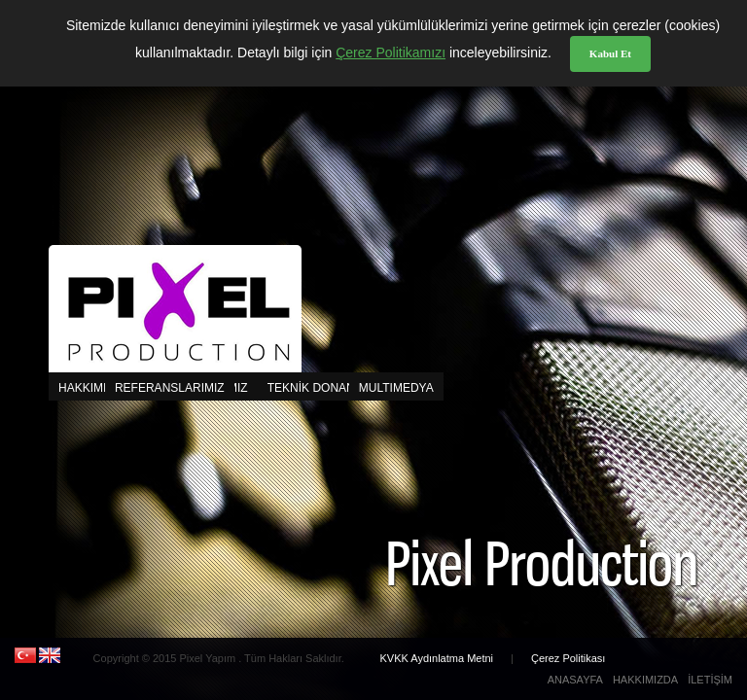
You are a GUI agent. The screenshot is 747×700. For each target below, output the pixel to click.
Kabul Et (610, 53)
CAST (385, 388)
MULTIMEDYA (219, 388)
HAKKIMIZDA (94, 388)
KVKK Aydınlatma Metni (438, 658)
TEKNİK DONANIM (318, 388)
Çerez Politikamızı (391, 52)
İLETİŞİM (710, 680)
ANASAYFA (575, 680)
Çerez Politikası (568, 658)
